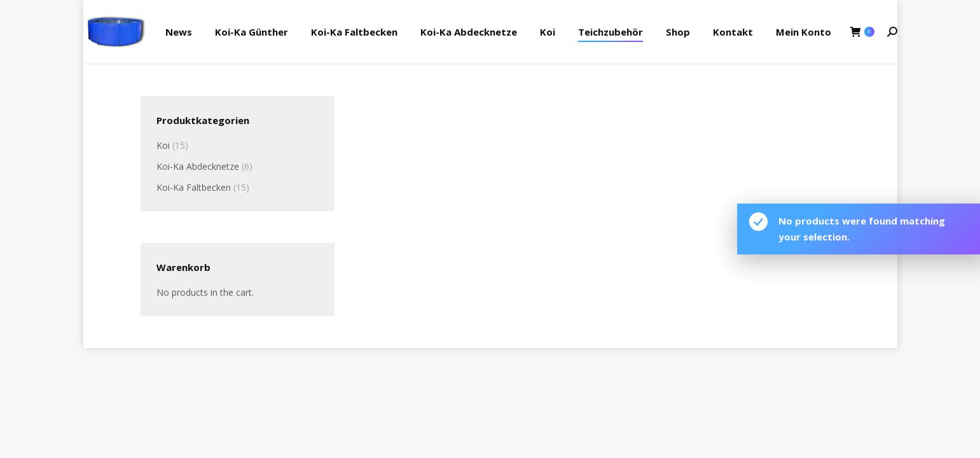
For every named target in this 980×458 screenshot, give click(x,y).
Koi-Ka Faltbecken (194, 187)
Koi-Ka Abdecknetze (198, 166)
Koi (163, 145)
